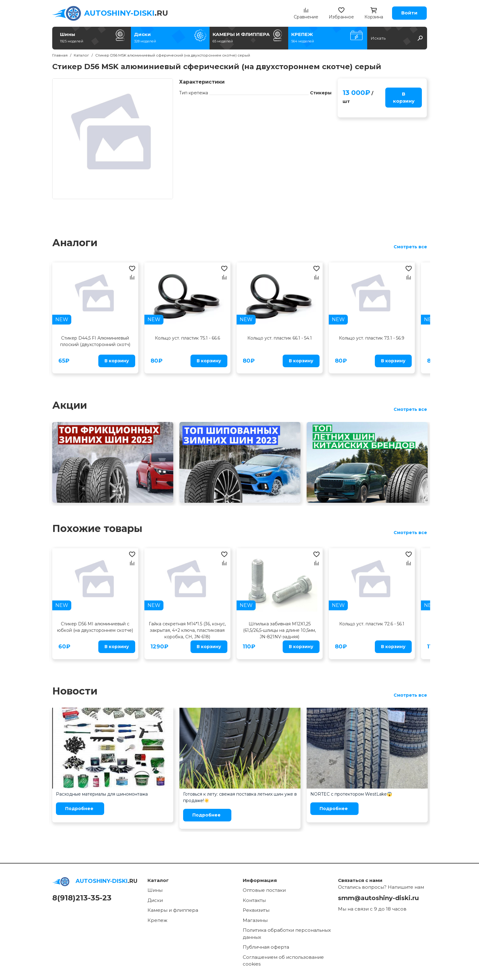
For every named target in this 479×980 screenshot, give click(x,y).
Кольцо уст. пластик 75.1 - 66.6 (187, 338)
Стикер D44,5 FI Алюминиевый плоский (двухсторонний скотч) (95, 341)
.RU (126, 13)
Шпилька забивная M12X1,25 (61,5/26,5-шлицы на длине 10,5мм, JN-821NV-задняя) (279, 630)
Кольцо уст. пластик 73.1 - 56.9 (372, 338)
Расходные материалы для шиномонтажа (102, 794)
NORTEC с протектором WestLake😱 (351, 794)
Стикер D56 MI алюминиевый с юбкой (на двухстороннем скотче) (95, 627)
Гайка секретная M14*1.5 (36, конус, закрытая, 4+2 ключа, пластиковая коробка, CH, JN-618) (187, 630)
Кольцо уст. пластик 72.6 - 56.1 (372, 624)
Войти (409, 13)
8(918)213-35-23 (82, 898)
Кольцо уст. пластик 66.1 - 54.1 (280, 338)
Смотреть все (410, 247)
